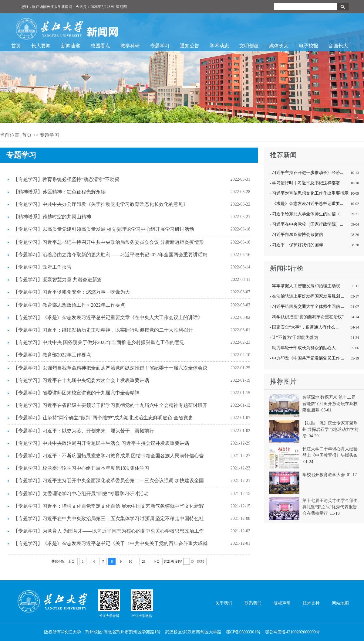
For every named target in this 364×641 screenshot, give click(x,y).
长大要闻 (41, 46)
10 (130, 561)
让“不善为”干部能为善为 (295, 338)
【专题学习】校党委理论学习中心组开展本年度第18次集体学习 (81, 468)
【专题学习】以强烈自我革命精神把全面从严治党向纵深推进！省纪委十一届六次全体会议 (110, 368)
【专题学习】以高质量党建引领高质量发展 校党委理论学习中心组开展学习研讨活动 (104, 229)
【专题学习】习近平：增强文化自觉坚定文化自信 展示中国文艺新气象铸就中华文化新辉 (109, 506)
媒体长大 (279, 46)
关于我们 (224, 603)
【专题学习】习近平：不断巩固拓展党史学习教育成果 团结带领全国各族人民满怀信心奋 (109, 456)
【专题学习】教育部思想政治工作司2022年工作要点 (69, 305)
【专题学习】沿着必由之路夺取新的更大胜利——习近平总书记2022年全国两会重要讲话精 (110, 255)
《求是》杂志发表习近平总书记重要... (308, 204)
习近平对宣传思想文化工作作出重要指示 (310, 193)
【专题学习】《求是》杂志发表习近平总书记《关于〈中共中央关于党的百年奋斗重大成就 (110, 543)
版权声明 (282, 603)
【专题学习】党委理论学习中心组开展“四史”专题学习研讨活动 (81, 494)
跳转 (201, 561)
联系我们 (253, 603)
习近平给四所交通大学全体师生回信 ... (308, 307)
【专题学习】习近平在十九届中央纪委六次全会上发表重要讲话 (81, 380)
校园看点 (100, 46)
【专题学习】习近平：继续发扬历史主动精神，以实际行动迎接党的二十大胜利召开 (103, 330)
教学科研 (130, 46)
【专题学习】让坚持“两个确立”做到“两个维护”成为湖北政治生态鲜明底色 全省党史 (103, 418)
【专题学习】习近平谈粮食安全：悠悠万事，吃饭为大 (72, 292)
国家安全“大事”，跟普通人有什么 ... (306, 327)
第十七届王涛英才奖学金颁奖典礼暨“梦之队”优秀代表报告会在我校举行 (330, 507)
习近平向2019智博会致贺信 (298, 235)
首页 (16, 46)
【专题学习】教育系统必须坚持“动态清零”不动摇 (66, 179)
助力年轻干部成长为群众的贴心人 (304, 348)
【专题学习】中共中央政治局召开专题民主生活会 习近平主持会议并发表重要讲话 (101, 443)
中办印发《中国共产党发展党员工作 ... (308, 358)
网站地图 (340, 603)
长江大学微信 (142, 603)
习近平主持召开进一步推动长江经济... (308, 173)
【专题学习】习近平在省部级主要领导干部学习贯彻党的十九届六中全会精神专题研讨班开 (110, 405)
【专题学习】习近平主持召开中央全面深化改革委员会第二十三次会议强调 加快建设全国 (109, 481)
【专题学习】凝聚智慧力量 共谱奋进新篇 (58, 280)
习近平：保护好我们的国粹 (298, 245)
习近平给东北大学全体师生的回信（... (308, 214)
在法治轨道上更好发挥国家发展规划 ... (308, 296)
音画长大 (338, 46)
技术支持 (311, 603)
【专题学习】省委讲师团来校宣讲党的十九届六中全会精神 (76, 393)
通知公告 (190, 46)
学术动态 (219, 46)
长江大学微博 (109, 603)
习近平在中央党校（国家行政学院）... (308, 224)
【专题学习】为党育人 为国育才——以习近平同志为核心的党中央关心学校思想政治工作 (109, 531)
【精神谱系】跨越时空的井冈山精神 (52, 217)
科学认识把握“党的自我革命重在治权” (308, 317)
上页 (71, 561)
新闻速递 (71, 46)
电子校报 (308, 46)
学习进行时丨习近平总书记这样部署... (308, 183)
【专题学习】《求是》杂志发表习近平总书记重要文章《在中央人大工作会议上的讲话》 (108, 317)
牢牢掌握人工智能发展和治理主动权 (306, 286)
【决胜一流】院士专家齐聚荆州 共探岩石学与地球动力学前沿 (331, 430)
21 (144, 561)
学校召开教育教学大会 (324, 475)
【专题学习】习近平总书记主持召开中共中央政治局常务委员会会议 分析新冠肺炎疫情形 (109, 242)
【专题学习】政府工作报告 (42, 267)
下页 (156, 561)
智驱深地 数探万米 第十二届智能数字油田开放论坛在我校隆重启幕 (330, 404)
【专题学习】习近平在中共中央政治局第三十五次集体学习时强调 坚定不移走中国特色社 (109, 518)
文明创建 (249, 46)
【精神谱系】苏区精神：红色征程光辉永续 (59, 192)
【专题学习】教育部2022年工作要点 (52, 355)
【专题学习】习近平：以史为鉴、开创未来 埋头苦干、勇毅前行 (84, 431)
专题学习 (160, 46)
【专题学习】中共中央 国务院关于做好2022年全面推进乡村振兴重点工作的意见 (99, 342)
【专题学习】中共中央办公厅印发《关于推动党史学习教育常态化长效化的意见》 (101, 204)
